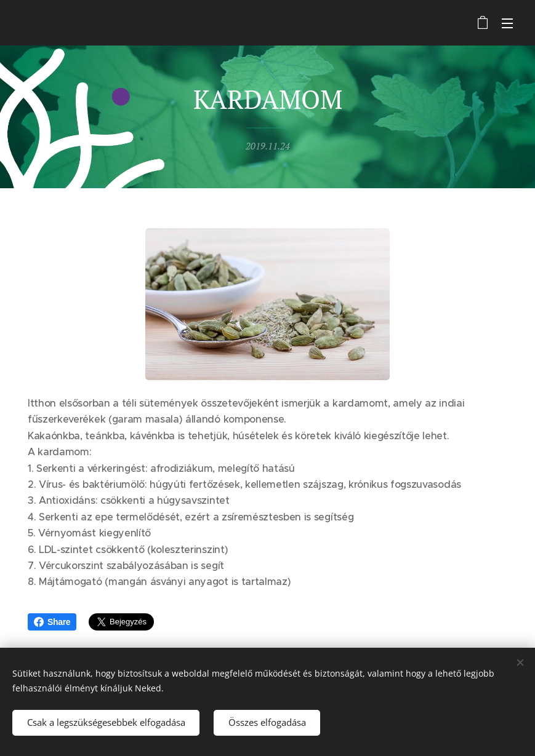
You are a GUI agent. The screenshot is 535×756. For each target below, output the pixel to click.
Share (52, 622)
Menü (507, 23)
